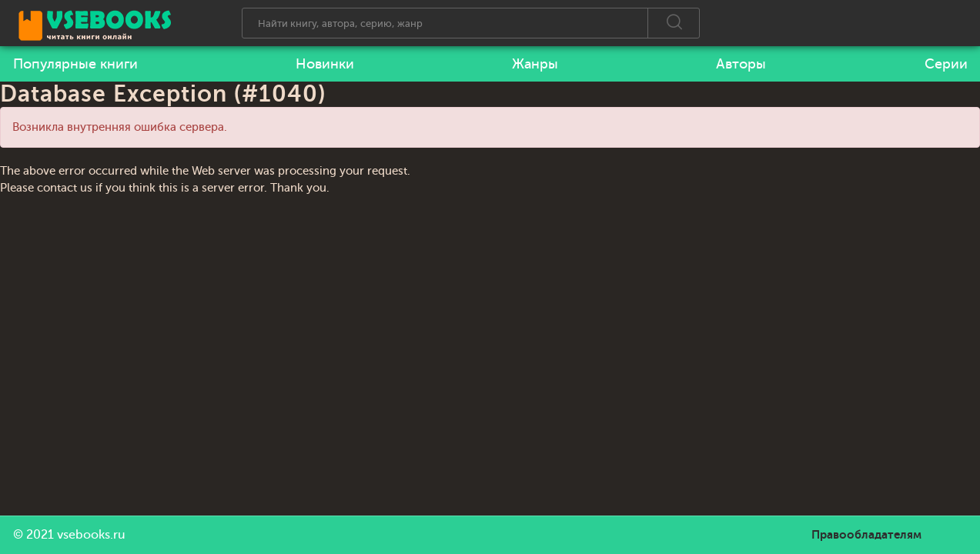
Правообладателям (866, 535)
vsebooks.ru (91, 535)
